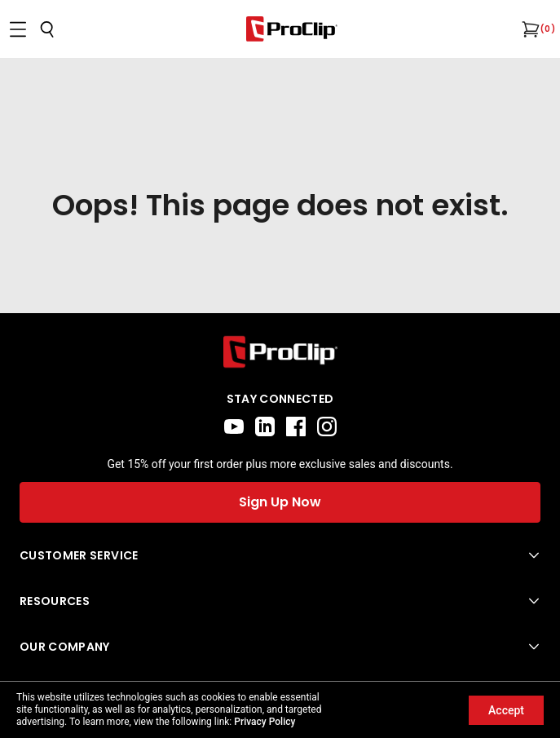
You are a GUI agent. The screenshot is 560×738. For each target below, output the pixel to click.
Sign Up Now (280, 502)
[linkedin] (265, 426)
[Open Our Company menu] (280, 647)
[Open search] (47, 29)
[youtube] (234, 426)
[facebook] (296, 426)
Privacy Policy (265, 722)
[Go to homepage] (292, 29)
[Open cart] (529, 29)
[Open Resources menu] (280, 601)
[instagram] (327, 426)
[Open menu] (18, 29)
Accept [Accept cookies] (506, 710)
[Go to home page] (280, 352)
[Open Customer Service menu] (280, 555)
